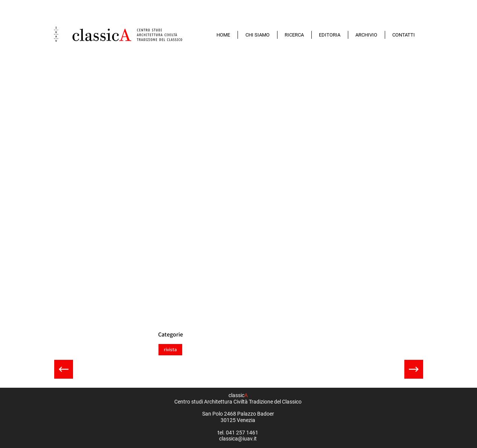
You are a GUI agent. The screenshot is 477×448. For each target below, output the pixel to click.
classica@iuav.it (238, 439)
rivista (170, 349)
